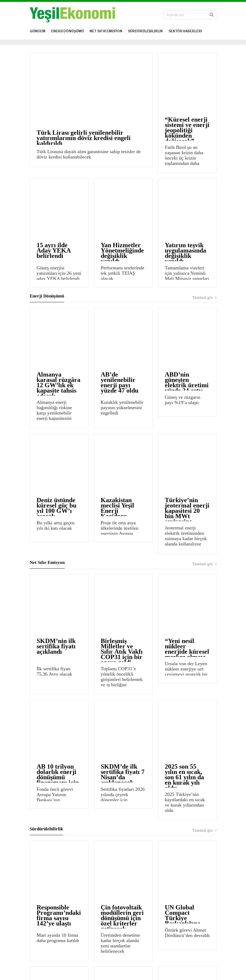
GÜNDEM (38, 31)
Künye (35, 958)
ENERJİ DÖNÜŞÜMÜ (67, 31)
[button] (212, 15)
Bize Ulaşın (81, 958)
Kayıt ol (188, 927)
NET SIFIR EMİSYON (106, 31)
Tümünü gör (204, 239)
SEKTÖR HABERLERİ (185, 31)
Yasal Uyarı (56, 958)
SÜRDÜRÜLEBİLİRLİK (145, 31)
